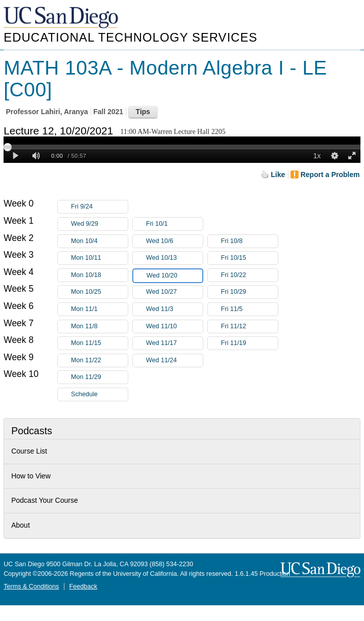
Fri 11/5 (249, 309)
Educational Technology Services (130, 37)
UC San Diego (62, 18)
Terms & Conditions (31, 586)
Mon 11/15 (99, 343)
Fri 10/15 (249, 258)
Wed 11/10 (174, 326)
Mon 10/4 (99, 241)
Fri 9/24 (99, 207)
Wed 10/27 (174, 292)
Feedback (83, 586)
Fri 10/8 (249, 241)
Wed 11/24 (174, 360)
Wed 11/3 (174, 309)
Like (278, 175)
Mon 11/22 (99, 360)
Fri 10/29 (249, 292)
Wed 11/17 (174, 343)
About (21, 525)
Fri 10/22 (249, 275)
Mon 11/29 (99, 377)
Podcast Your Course (45, 500)
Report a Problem (330, 175)
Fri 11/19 (249, 343)
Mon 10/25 (99, 292)
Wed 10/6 (174, 241)
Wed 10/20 (174, 276)
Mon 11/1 (99, 309)
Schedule (84, 394)
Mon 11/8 (99, 326)
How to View (31, 476)
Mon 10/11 (99, 258)
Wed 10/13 (174, 258)
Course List (29, 451)
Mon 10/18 (99, 275)
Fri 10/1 (174, 224)
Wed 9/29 (99, 224)
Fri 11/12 (249, 326)
